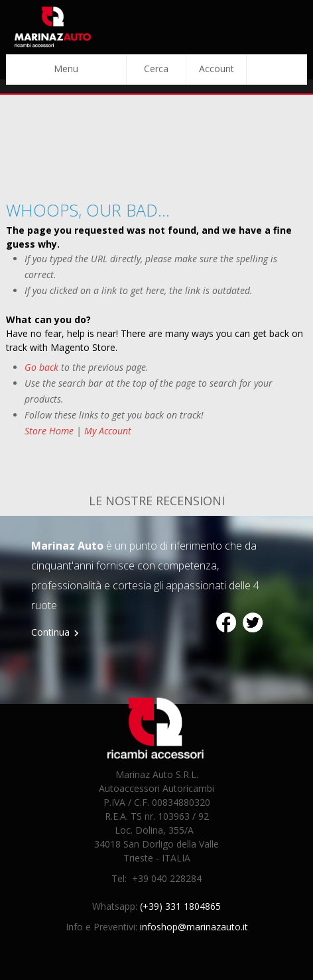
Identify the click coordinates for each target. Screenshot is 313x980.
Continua (50, 632)
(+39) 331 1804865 (180, 906)
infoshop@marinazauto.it (194, 927)
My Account (108, 431)
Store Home (49, 431)
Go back (41, 367)
